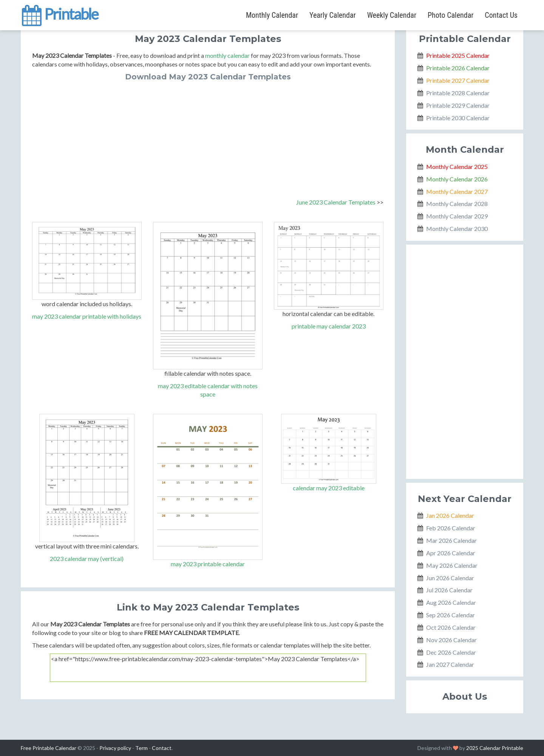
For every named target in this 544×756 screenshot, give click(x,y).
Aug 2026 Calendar (451, 602)
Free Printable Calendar (49, 748)
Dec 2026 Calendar (451, 652)
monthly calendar (227, 55)
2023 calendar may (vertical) (87, 558)
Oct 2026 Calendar (451, 627)
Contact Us (501, 15)
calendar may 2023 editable (329, 488)
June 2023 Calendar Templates (336, 202)
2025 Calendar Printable (495, 748)
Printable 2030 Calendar (458, 118)
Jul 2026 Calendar (449, 590)
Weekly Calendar (392, 15)
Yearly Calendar (333, 15)
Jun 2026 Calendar (450, 578)
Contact (162, 748)
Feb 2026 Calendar (451, 528)
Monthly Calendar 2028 (457, 204)
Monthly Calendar (272, 15)
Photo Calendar (450, 15)
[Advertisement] (208, 138)
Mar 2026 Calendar (451, 540)
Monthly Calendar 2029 (457, 216)
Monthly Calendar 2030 (457, 229)
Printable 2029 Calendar (458, 105)
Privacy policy (115, 748)
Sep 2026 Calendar (450, 615)
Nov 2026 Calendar (451, 640)
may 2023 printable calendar (208, 564)
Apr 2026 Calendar (451, 553)
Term (141, 748)
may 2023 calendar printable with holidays (87, 316)
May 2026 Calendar (452, 565)
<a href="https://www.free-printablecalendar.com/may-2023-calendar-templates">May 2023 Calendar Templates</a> (208, 668)
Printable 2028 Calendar (458, 93)
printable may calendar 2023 (329, 326)
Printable (59, 13)
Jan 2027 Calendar (450, 664)
